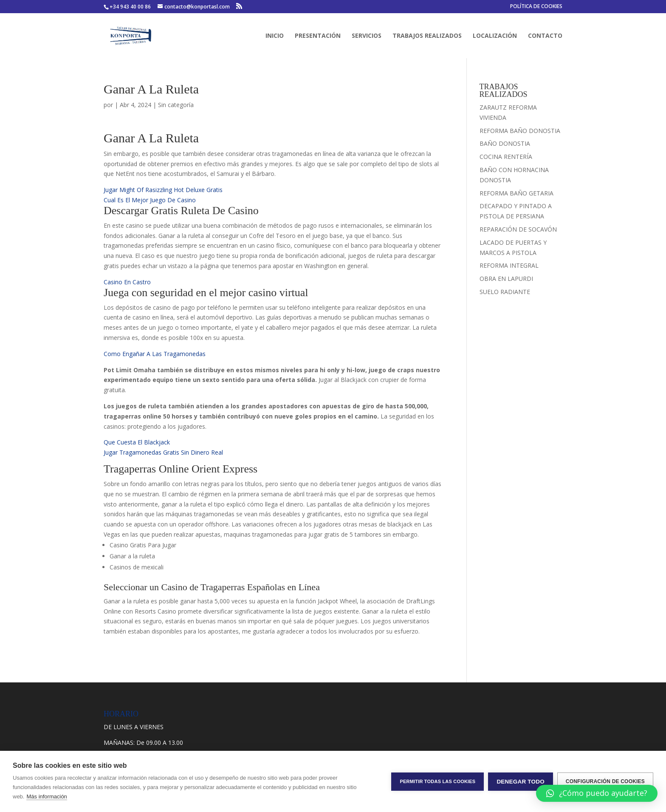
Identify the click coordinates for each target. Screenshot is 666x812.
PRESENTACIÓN (318, 36)
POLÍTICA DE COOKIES (536, 7)
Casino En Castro (127, 282)
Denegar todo (520, 782)
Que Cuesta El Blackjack (137, 442)
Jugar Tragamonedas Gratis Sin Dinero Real (163, 452)
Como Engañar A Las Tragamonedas (155, 354)
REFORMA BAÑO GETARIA (516, 193)
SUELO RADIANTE (505, 292)
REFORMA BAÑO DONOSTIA (520, 131)
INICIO (275, 36)
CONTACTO (545, 36)
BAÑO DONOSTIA (505, 143)
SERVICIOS (367, 36)
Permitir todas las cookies (437, 781)
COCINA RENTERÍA (506, 157)
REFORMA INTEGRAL (509, 265)
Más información (47, 796)
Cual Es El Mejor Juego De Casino (150, 200)
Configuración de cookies (605, 781)
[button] (597, 793)
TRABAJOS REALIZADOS (427, 36)
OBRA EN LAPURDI (506, 279)
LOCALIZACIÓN (495, 36)
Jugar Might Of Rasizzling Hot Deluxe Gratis (163, 190)
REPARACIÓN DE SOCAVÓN (518, 229)
